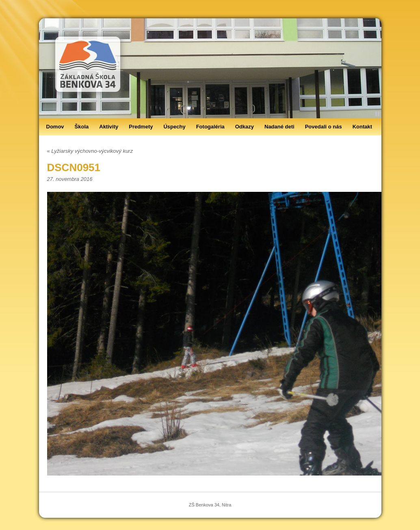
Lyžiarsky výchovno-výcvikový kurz (90, 151)
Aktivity (109, 127)
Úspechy (174, 127)
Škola (82, 127)
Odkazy (245, 127)
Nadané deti (279, 127)
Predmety (141, 127)
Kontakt (362, 127)
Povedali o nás (324, 127)
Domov (55, 127)
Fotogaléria (210, 127)
